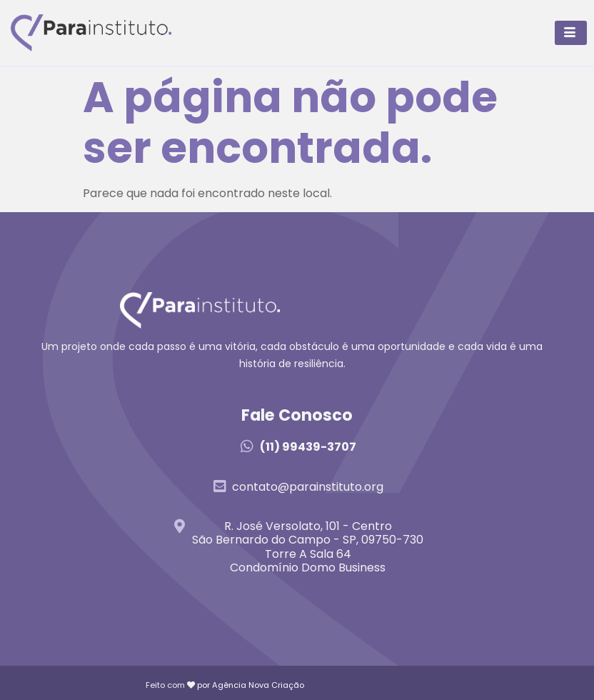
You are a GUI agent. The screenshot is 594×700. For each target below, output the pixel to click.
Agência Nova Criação (258, 685)
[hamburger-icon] (571, 33)
